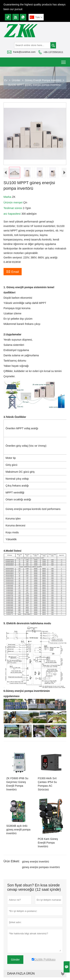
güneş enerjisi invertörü (36, 862)
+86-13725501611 (53, 52)
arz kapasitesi (13, 215)
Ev (6, 80)
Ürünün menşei (13, 203)
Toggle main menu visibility (64, 61)
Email (13, 272)
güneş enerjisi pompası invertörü (41, 868)
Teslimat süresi (13, 209)
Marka (8, 198)
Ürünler (16, 80)
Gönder (15, 960)
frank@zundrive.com (24, 52)
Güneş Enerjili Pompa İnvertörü (43, 80)
